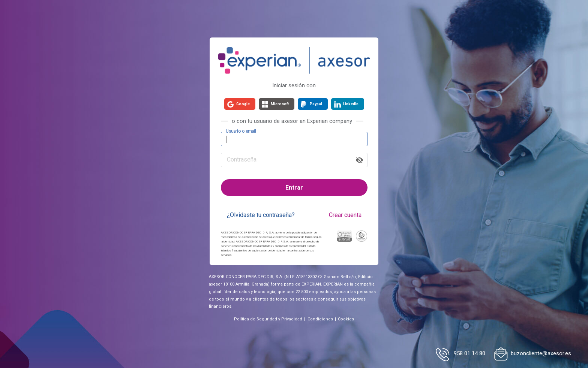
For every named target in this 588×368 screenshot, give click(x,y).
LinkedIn (351, 104)
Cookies (346, 319)
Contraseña (242, 159)
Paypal (316, 104)
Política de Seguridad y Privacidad (268, 319)
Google (243, 104)
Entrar (294, 188)
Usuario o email (241, 131)
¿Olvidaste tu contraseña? (261, 215)
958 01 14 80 (469, 353)
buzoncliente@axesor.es (541, 353)
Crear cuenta (345, 215)
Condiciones (320, 319)
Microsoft (280, 104)
